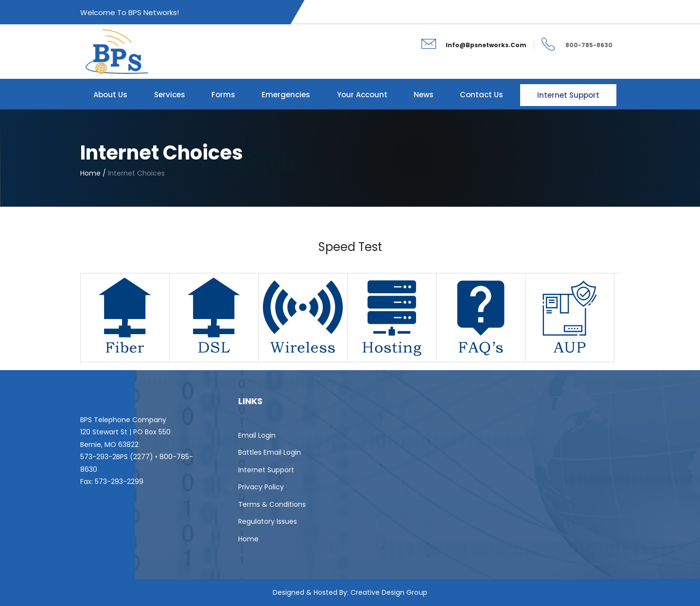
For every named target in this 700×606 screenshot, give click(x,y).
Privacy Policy (261, 487)
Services (170, 95)
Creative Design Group (389, 592)
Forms (223, 95)
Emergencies (286, 95)
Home (248, 539)
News (424, 95)
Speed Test (350, 247)
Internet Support (568, 95)
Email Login (257, 435)
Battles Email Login (270, 452)
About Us (110, 95)
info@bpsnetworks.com (486, 45)
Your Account (362, 95)
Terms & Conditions (272, 504)
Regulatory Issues (268, 521)
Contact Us (481, 95)
